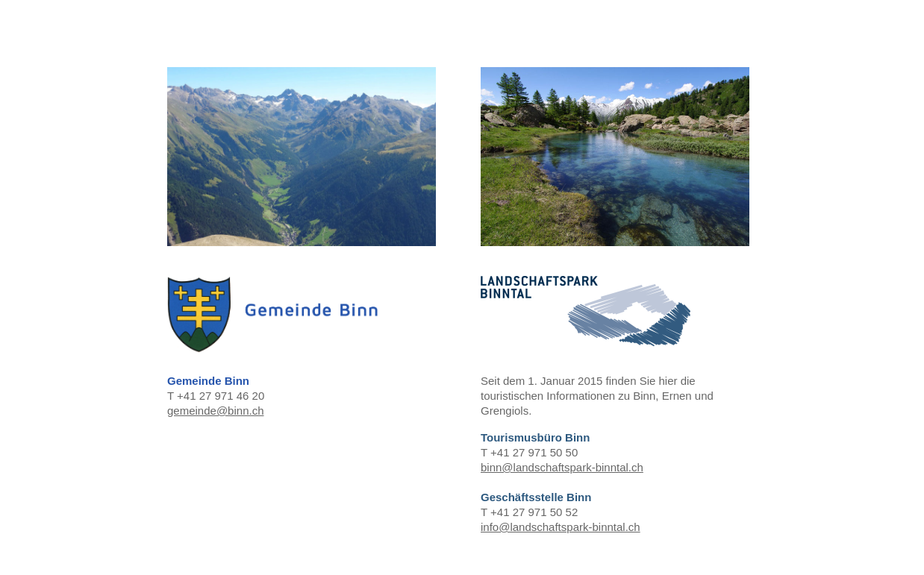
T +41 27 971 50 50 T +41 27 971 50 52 (615, 301)
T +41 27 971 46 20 (302, 243)
